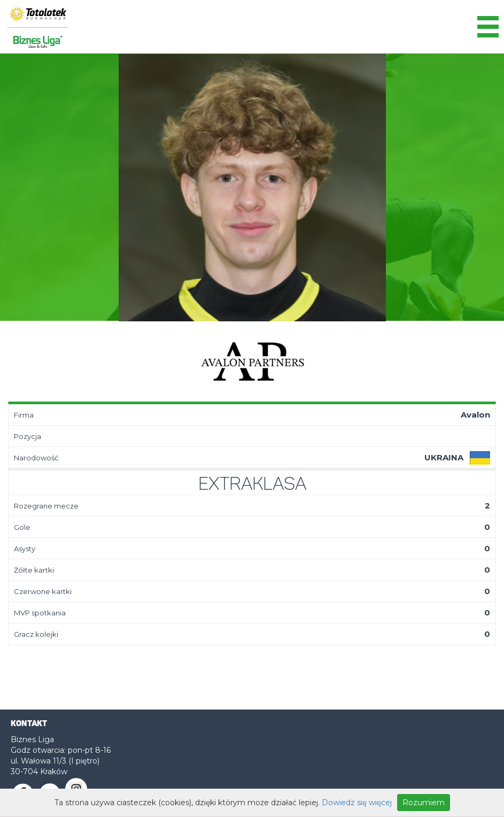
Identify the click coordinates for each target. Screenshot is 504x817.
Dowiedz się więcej (357, 803)
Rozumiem (424, 803)
